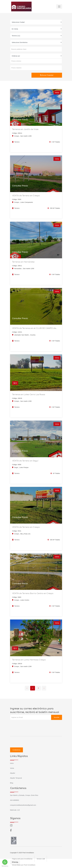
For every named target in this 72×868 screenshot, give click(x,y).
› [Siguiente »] (44, 688)
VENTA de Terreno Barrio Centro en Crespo (33, 593)
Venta (12, 768)
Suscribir (57, 717)
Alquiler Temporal (16, 778)
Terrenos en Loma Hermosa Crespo (29, 660)
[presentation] (26, 724)
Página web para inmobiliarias (22, 859)
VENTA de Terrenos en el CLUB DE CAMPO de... (35, 328)
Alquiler (13, 773)
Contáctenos (17, 750)
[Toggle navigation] (59, 7)
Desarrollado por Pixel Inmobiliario (24, 865)
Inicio (12, 763)
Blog (12, 783)
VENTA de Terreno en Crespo (26, 196)
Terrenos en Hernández (23, 262)
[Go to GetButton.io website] (5, 866)
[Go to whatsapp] (5, 862)
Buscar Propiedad (47, 75)
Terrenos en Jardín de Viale (25, 129)
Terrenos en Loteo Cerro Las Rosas (29, 395)
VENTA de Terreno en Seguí (25, 461)
